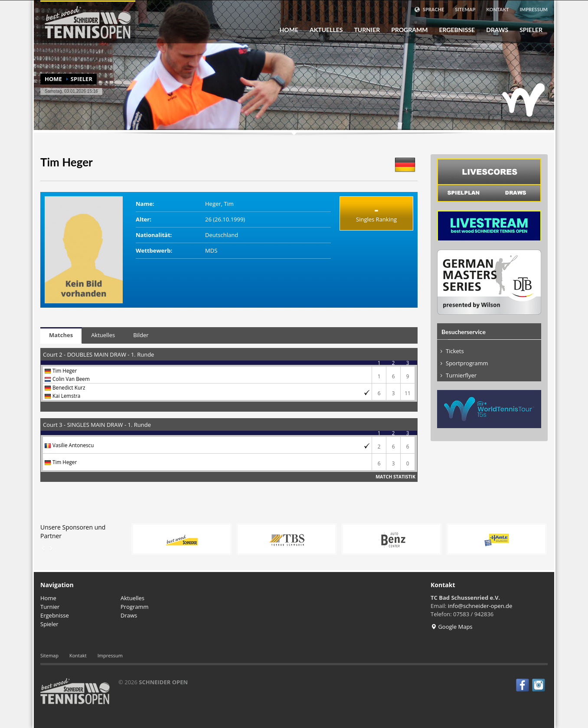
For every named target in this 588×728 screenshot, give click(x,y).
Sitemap (465, 9)
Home (289, 30)
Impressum (534, 9)
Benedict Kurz (69, 387)
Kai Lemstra (66, 396)
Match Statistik (395, 477)
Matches (61, 335)
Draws (495, 30)
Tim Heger (65, 370)
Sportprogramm (467, 363)
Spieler (528, 30)
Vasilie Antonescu (73, 445)
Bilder (141, 335)
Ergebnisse (454, 30)
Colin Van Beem (71, 379)
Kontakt (497, 9)
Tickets (455, 351)
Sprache (429, 10)
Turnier (364, 30)
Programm (407, 30)
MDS (211, 250)
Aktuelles (326, 30)
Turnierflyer (461, 375)
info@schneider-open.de (480, 606)
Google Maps (452, 627)
